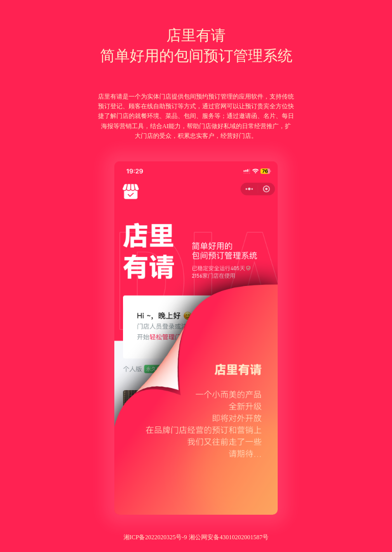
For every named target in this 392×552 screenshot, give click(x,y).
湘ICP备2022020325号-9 (155, 537)
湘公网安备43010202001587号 (229, 537)
